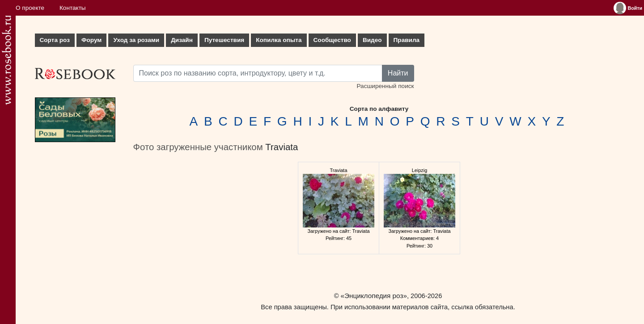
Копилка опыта (279, 40)
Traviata (282, 147)
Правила (407, 40)
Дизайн (182, 40)
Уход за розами (136, 40)
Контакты (73, 8)
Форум (91, 40)
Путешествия (224, 40)
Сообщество (332, 40)
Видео (372, 40)
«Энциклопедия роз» (374, 296)
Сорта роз (55, 40)
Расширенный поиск (385, 86)
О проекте (30, 8)
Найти (398, 73)
